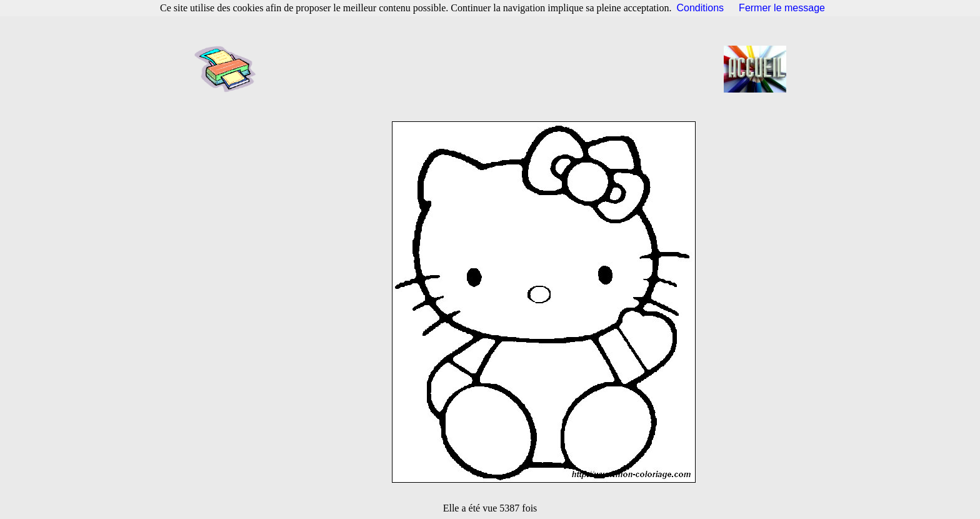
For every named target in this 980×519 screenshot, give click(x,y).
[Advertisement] (494, 69)
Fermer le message (782, 8)
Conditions (701, 8)
